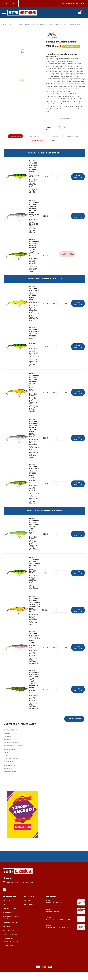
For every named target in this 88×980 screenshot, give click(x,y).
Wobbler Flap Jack (11, 780)
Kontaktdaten (8, 954)
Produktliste (16, 138)
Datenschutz (7, 921)
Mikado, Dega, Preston (54, 911)
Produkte (13, 24)
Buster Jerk (9, 745)
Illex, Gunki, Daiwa (52, 919)
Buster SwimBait (10, 758)
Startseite (7, 909)
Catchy (7, 761)
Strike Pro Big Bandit (10, 27)
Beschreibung (35, 138)
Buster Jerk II (9, 748)
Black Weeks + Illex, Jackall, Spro (58, 936)
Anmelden (28, 909)
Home (5, 24)
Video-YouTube (72, 138)
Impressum (7, 935)
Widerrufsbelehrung (10, 939)
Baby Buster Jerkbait (12, 738)
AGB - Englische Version (11, 917)
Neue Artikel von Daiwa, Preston (58, 928)
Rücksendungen (9, 947)
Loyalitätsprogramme (11, 950)
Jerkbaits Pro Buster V (13, 767)
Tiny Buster (8, 777)
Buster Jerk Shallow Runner (15, 754)
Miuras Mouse (9, 770)
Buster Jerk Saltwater (13, 751)
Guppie (7, 764)
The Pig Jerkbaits (10, 774)
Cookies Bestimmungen (11, 931)
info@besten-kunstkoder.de (26, 891)
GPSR (54, 142)
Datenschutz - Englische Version (12, 926)
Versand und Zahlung (11, 943)
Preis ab (63, 48)
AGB (4, 913)
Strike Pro (53, 138)
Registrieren (29, 913)
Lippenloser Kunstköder (61, 24)
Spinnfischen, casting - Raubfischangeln (35, 24)
